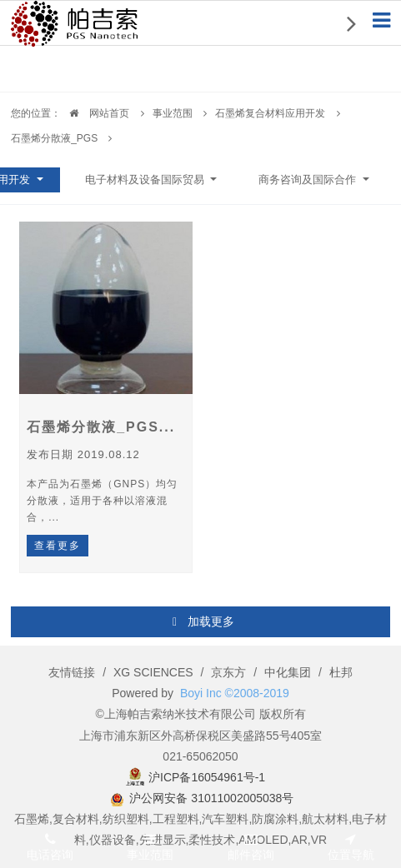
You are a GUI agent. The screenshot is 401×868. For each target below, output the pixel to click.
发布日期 (83, 454)
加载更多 (202, 622)
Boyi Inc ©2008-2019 (235, 693)
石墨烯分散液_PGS (54, 138)
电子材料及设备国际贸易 (146, 180)
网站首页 (95, 113)
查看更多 (58, 546)
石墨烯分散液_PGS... (101, 427)
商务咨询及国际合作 (309, 180)
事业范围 (173, 113)
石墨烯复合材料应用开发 (270, 113)
